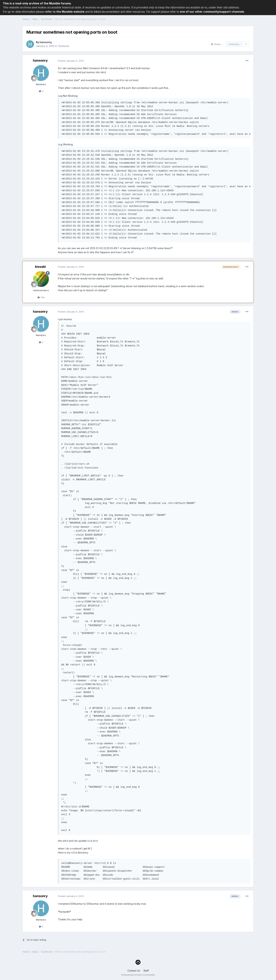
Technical (63, 46)
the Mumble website (70, 12)
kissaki (40, 267)
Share (216, 44)
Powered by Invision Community (138, 975)
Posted (71, 61)
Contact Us (134, 971)
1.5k (41, 297)
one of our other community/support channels (212, 12)
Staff (146, 971)
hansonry (46, 42)
